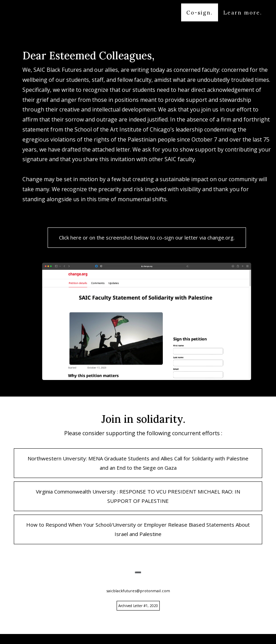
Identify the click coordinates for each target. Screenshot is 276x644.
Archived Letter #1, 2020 (138, 606)
